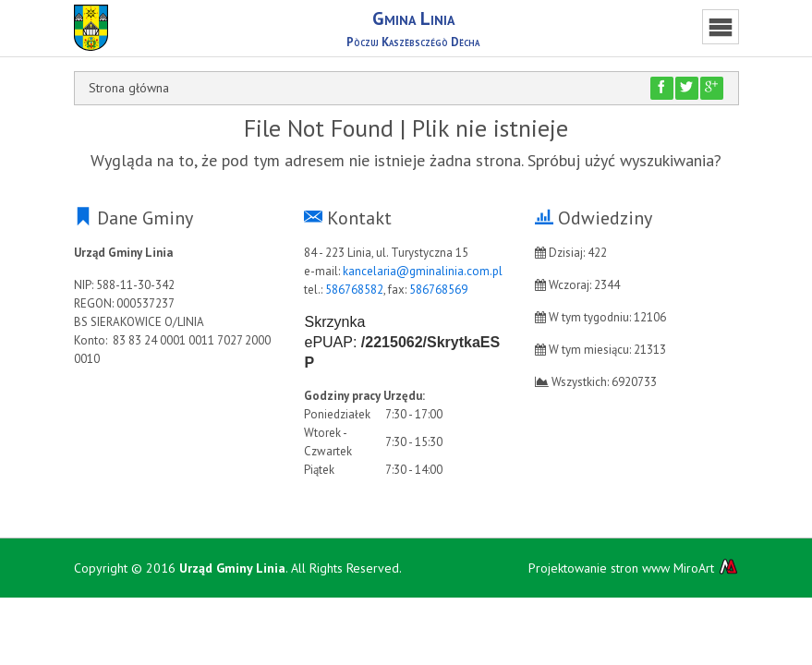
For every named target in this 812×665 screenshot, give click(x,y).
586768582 (354, 290)
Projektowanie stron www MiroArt (633, 568)
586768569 (438, 290)
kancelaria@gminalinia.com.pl (423, 271)
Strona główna (129, 88)
